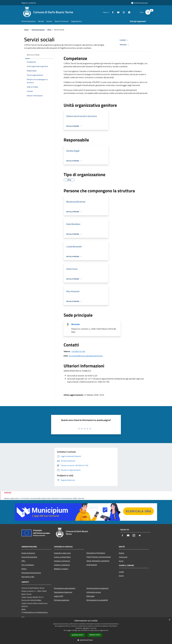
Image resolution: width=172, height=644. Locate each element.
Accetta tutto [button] (78, 635)
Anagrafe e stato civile (62, 553)
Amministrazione (38, 30)
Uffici (49, 30)
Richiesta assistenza (62, 600)
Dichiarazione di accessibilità (97, 600)
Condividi (124, 40)
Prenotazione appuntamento (65, 588)
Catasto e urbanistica (62, 565)
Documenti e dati (28, 577)
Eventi (121, 576)
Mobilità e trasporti (61, 569)
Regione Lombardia (29, 3)
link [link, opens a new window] (107, 630)
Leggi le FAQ (59, 596)
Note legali (90, 596)
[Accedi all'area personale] (139, 3)
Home (26, 30)
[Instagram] (123, 12)
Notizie (122, 553)
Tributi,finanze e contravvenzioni (99, 557)
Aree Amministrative (29, 557)
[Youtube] (117, 12)
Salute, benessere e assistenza (98, 561)
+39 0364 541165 (78, 351)
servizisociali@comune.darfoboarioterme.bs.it (86, 356)
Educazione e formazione (96, 553)
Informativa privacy (94, 592)
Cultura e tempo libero (62, 557)
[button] (86, 640)
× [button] (170, 620)
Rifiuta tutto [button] (95, 635)
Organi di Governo (28, 553)
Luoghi (121, 572)
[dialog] (86, 631)
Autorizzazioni (92, 565)
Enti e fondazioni (28, 565)
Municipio (76, 324)
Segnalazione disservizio (63, 592)
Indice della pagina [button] (33, 55)
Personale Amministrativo (31, 573)
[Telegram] (128, 12)
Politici (24, 569)
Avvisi (121, 561)
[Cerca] (148, 12)
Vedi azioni (125, 45)
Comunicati (123, 557)
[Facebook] (112, 12)
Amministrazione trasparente (97, 588)
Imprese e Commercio (62, 561)
